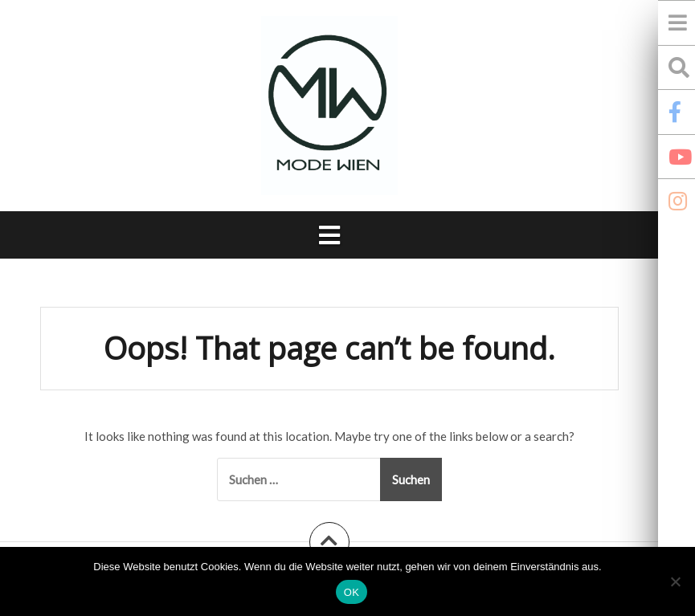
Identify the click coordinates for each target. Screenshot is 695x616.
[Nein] (675, 581)
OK (352, 592)
